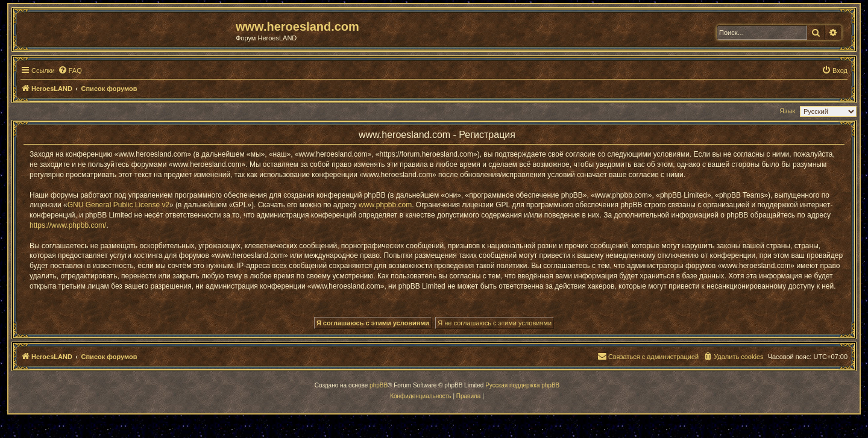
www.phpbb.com (385, 205)
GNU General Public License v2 (118, 205)
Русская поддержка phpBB (522, 385)
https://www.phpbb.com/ (68, 225)
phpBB (379, 385)
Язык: (788, 111)
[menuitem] (70, 70)
